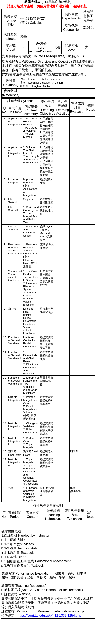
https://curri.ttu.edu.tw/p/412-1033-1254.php (49, 616)
